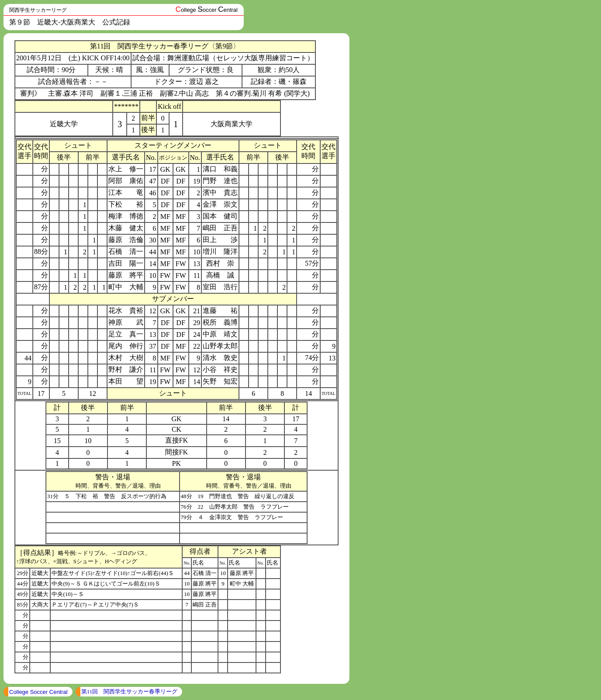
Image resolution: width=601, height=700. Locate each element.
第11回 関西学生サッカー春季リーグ (130, 691)
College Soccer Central (38, 692)
